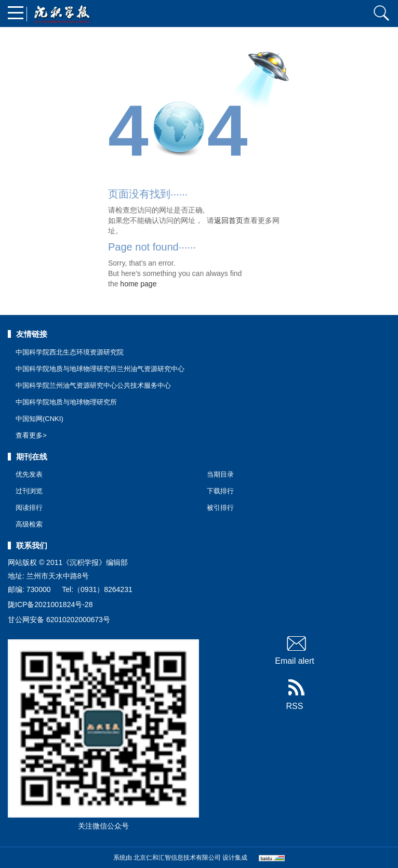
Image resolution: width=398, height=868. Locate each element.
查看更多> (31, 435)
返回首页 (229, 220)
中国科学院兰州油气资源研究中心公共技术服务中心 (93, 385)
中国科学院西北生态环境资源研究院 (70, 352)
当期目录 (220, 474)
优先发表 (29, 474)
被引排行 (220, 508)
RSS (295, 695)
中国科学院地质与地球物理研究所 (66, 402)
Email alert (295, 650)
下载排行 (220, 491)
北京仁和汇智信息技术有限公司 (177, 858)
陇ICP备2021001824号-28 (50, 604)
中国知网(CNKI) (39, 419)
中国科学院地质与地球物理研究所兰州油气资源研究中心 (100, 369)
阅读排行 (29, 508)
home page (138, 284)
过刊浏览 (29, 491)
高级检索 (29, 524)
